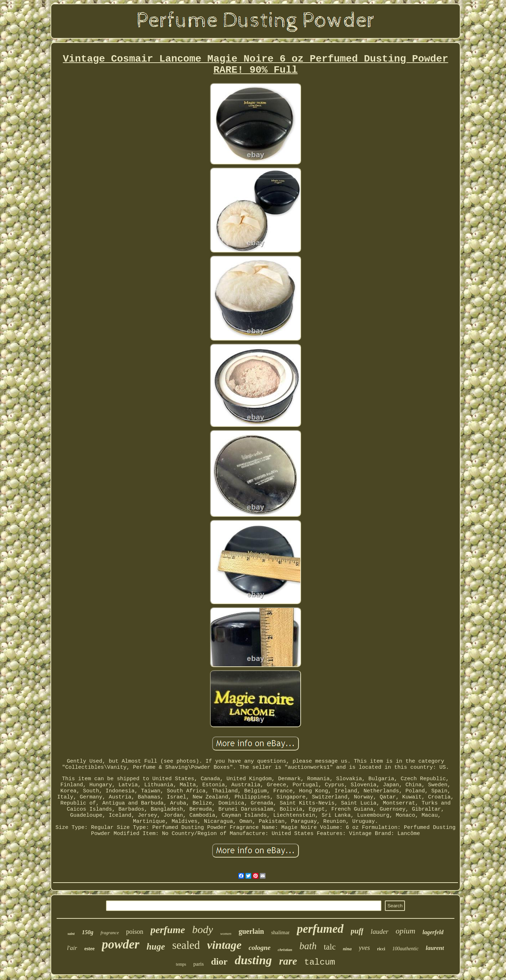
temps (181, 964)
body (202, 929)
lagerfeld (433, 932)
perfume (168, 930)
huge (156, 947)
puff (357, 931)
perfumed (320, 929)
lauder (379, 931)
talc (330, 947)
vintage (224, 945)
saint (71, 934)
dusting (253, 960)
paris (198, 964)
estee (89, 949)
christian (285, 950)
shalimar (281, 932)
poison (135, 932)
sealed (186, 945)
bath (308, 946)
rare (288, 961)
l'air (72, 948)
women (226, 933)
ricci (381, 949)
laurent (435, 948)
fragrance (109, 933)
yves (364, 948)
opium (405, 931)
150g (87, 932)
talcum (320, 962)
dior (219, 962)
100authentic (405, 949)
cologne (260, 948)
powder (121, 944)
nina (347, 949)
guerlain (251, 931)
